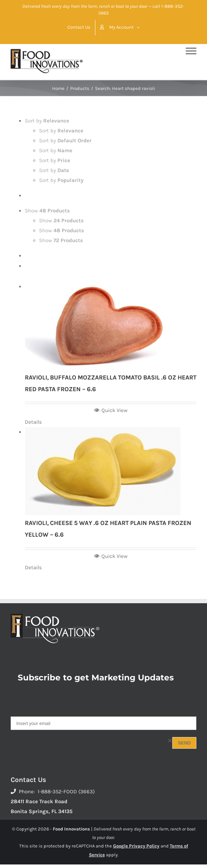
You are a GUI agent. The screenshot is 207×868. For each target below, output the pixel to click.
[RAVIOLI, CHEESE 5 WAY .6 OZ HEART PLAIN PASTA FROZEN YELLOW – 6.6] (111, 471)
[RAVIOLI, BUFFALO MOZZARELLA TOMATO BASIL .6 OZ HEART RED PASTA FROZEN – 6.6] (111, 326)
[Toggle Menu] (191, 51)
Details (33, 422)
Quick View (111, 410)
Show (47, 211)
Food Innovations (71, 829)
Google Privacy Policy (136, 846)
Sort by (47, 121)
